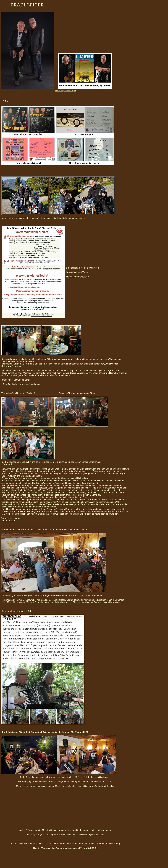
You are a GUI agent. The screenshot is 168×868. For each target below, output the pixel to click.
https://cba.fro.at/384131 (78, 272)
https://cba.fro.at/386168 (78, 277)
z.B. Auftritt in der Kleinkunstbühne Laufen (21, 384)
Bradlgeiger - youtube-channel (15, 380)
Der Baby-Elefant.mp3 (65, 90)
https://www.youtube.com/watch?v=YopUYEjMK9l (74, 848)
